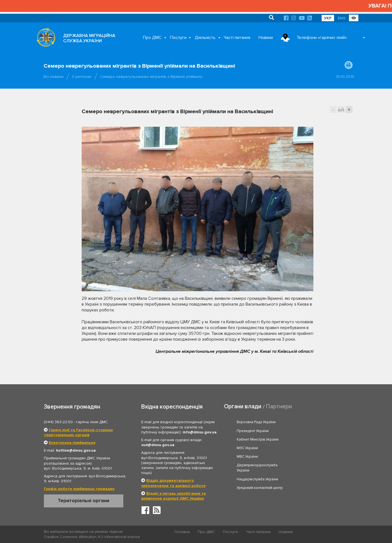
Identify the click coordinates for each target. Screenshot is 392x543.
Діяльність (205, 38)
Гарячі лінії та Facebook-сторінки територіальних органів (78, 432)
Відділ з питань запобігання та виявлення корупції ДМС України (174, 496)
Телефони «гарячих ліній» (322, 38)
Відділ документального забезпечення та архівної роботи (173, 483)
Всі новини (54, 77)
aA (341, 110)
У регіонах (82, 77)
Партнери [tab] (279, 406)
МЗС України (309, 431)
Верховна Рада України (256, 422)
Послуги (178, 38)
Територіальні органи (83, 500)
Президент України (315, 422)
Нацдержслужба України (257, 453)
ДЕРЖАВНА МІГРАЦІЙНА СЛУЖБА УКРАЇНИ (89, 38)
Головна (182, 532)
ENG (342, 18)
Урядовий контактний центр (322, 453)
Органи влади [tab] (243, 406)
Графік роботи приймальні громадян (79, 489)
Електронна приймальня (72, 443)
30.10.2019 (345, 77)
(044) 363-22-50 (58, 422)
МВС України (247, 439)
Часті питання (237, 38)
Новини (266, 38)
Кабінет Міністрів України (258, 431)
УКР (328, 18)
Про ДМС (152, 38)
